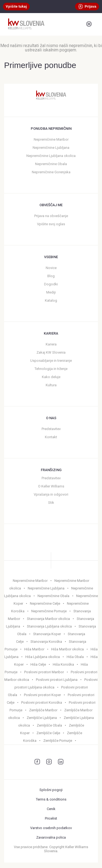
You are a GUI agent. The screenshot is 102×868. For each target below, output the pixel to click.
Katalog (51, 300)
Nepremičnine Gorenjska (51, 172)
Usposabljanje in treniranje (51, 361)
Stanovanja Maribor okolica (48, 619)
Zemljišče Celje (48, 733)
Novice (51, 268)
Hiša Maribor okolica (67, 649)
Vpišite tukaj (16, 6)
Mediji (51, 292)
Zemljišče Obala (49, 725)
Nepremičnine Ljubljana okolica (51, 156)
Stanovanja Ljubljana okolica (49, 626)
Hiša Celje (38, 664)
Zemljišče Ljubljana (42, 718)
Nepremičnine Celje (45, 603)
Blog (51, 276)
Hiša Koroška (63, 664)
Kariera (51, 344)
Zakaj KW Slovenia (51, 352)
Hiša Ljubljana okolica (43, 657)
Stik (51, 503)
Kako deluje (51, 377)
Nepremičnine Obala (51, 164)
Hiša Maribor (34, 649)
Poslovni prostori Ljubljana (57, 680)
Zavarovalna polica (51, 837)
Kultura (51, 385)
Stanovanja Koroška (46, 642)
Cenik (51, 809)
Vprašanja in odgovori (51, 494)
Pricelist (51, 818)
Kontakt (51, 437)
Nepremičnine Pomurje (49, 611)
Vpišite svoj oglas (51, 224)
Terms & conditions (51, 799)
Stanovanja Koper (47, 634)
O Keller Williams (51, 486)
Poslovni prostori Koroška (42, 702)
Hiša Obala (75, 657)
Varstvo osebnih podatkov (51, 828)
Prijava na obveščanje (51, 216)
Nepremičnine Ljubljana (51, 148)
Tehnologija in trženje (51, 369)
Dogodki (51, 284)
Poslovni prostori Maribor (44, 672)
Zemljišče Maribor (43, 710)
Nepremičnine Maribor (51, 139)
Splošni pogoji (51, 790)
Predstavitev (51, 429)
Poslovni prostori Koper (42, 695)
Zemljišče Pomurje (58, 741)
